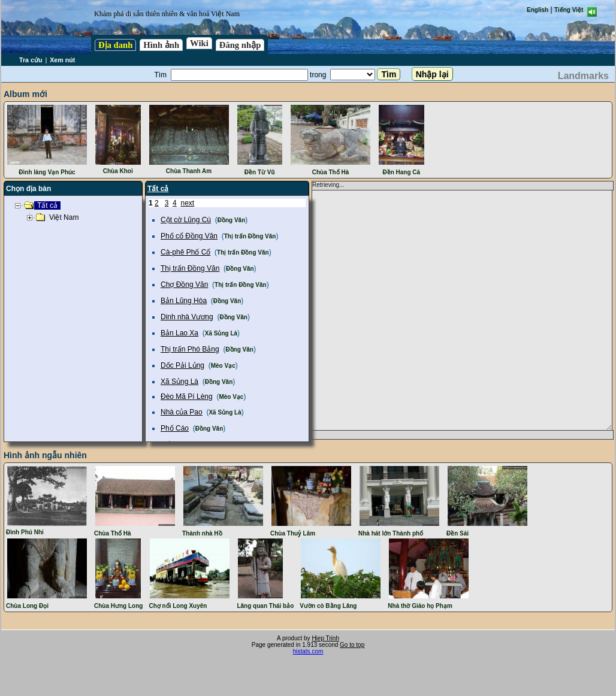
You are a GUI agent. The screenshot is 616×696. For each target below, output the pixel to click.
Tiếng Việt (569, 10)
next (187, 203)
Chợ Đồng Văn (184, 285)
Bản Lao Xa (179, 333)
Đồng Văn (232, 220)
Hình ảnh (161, 45)
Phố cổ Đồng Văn (189, 236)
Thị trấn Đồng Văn (250, 236)
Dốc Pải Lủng (182, 365)
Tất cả (158, 189)
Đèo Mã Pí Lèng (187, 397)
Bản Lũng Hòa (184, 301)
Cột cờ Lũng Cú (186, 220)
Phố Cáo (175, 428)
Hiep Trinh (325, 638)
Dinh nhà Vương (187, 317)
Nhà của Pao (182, 412)
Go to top (352, 645)
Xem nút (62, 60)
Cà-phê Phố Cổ (185, 252)
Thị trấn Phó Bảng (190, 349)
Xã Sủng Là (221, 333)
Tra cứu (31, 60)
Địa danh (115, 45)
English (538, 10)
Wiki (199, 43)
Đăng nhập (240, 45)
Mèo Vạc (223, 366)
